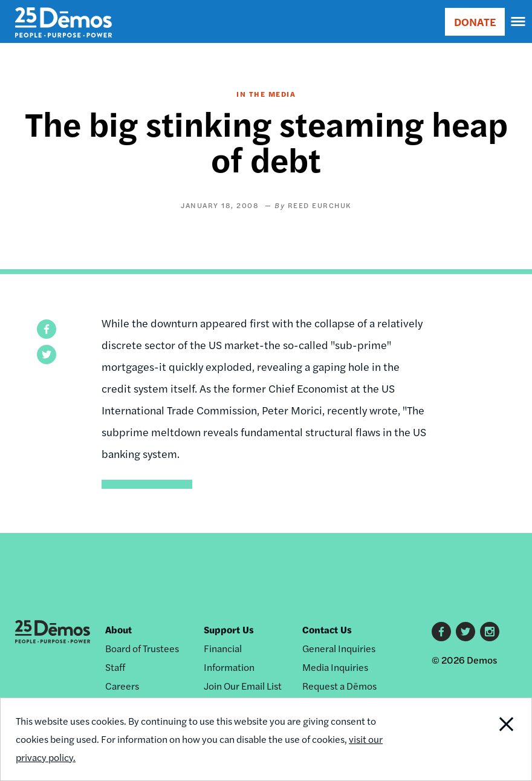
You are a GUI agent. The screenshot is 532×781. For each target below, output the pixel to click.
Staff (115, 667)
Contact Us (327, 629)
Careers (122, 686)
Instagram (490, 632)
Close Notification (481, 739)
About (118, 629)
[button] (47, 329)
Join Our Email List (243, 686)
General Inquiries (339, 648)
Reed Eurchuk (320, 205)
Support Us (229, 629)
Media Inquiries (335, 667)
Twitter (465, 632)
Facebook (441, 632)
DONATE (475, 21)
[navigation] (519, 22)
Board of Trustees (142, 648)
